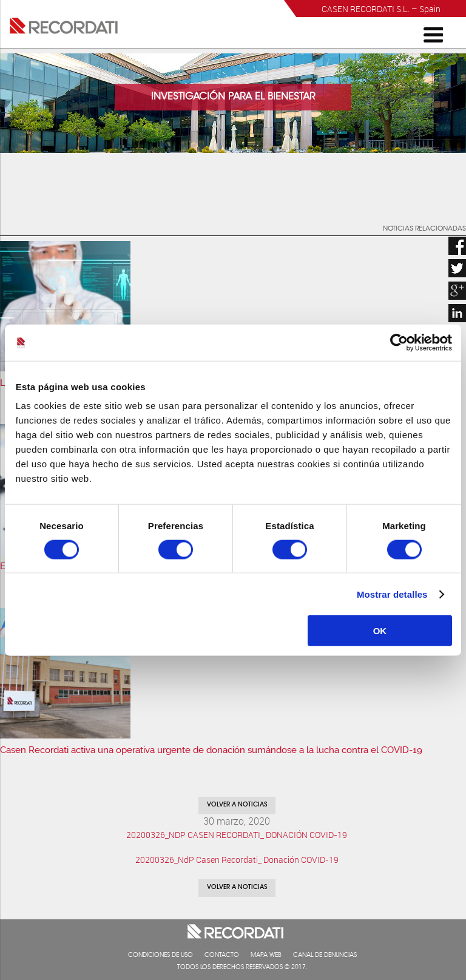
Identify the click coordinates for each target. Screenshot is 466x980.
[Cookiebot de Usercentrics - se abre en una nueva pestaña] (399, 342)
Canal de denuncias (325, 956)
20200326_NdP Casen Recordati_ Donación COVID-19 (237, 860)
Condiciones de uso (160, 956)
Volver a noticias (237, 805)
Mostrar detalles (392, 594)
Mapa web (266, 956)
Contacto (222, 956)
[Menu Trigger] (433, 34)
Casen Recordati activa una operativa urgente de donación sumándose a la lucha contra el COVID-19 (211, 750)
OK (380, 631)
